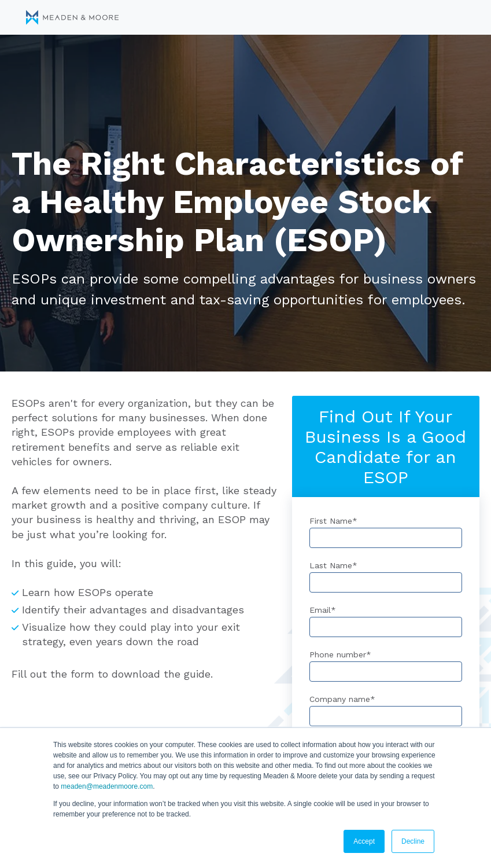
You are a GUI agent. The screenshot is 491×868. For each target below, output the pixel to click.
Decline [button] (413, 841)
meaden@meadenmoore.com (107, 786)
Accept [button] (364, 841)
